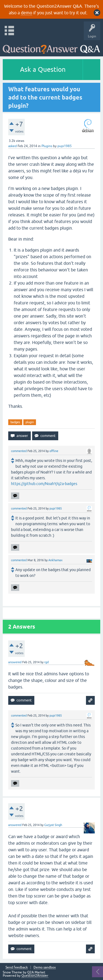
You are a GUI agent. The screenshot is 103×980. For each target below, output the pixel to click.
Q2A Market (36, 972)
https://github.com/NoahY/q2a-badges (44, 484)
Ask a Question (43, 69)
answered (15, 662)
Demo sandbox (45, 967)
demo (27, 13)
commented (19, 451)
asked (12, 146)
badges (15, 422)
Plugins (47, 146)
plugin (30, 422)
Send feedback (17, 967)
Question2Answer (35, 976)
